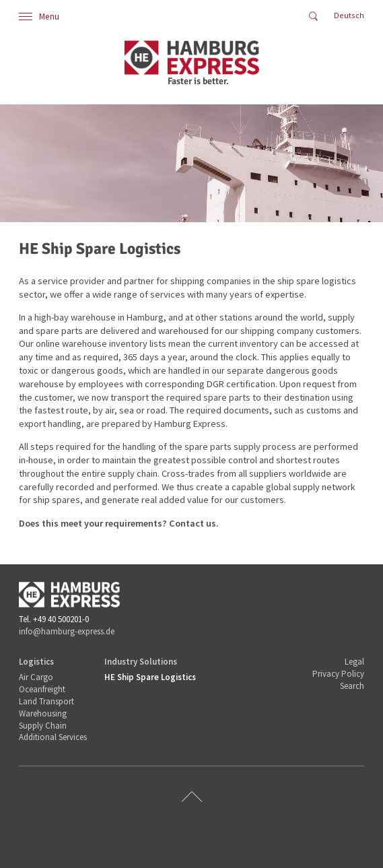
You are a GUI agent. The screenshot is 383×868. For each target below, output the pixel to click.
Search (352, 686)
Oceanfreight (42, 689)
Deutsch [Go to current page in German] (349, 15)
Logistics (36, 662)
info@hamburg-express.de (67, 631)
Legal (354, 662)
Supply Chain (43, 726)
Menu (39, 16)
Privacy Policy (338, 674)
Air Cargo (36, 677)
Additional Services (53, 737)
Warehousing (43, 713)
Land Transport (46, 701)
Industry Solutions (141, 662)
